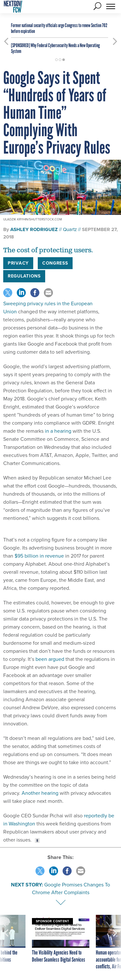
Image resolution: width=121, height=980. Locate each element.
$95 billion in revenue (39, 556)
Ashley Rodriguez (34, 229)
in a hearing (58, 431)
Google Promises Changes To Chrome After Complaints (71, 889)
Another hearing (40, 793)
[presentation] (6, 943)
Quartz (70, 229)
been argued (50, 659)
